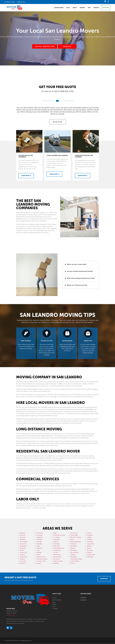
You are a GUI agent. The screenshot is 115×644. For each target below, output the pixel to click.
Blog (68, 8)
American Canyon (59, 535)
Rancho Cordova (76, 537)
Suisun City (91, 544)
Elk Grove (57, 559)
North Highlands (76, 542)
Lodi (38, 550)
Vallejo (89, 537)
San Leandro (24, 542)
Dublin (22, 550)
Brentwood (23, 557)
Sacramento (57, 557)
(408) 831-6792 (10, 615)
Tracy (38, 546)
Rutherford (57, 555)
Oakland (22, 533)
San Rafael (74, 546)
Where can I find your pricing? (77, 285)
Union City (23, 552)
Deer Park (57, 546)
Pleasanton (23, 546)
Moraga (39, 542)
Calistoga (56, 539)
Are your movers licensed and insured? (80, 271)
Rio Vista (90, 550)
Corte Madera (75, 561)
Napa (55, 533)
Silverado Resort (59, 548)
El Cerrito (40, 533)
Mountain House (42, 559)
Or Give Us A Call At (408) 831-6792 (57, 91)
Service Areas (59, 8)
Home (54, 598)
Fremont (23, 535)
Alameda (23, 548)
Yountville (57, 544)
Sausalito (90, 535)
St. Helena (57, 537)
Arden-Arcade (58, 561)
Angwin (56, 542)
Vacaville (90, 542)
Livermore (23, 544)
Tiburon (73, 563)
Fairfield (90, 539)
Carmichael (74, 535)
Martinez (39, 539)
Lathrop (39, 552)
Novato (73, 548)
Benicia (89, 546)
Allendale (90, 557)
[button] (80, 264)
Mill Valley (74, 550)
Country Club (41, 561)
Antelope (73, 544)
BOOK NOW (106, 8)
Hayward (23, 537)
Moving (82, 8)
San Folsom (74, 533)
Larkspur (73, 555)
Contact (96, 8)
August (39, 563)
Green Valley (91, 555)
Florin (72, 539)
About (75, 8)
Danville (22, 563)
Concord (23, 561)
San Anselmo (74, 552)
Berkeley (23, 539)
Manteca (39, 548)
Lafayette (39, 537)
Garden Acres (41, 557)
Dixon (89, 548)
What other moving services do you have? (81, 278)
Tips (89, 8)
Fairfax (89, 533)
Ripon (38, 555)
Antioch (22, 555)
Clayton (22, 559)
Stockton (39, 544)
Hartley (89, 552)
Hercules (39, 535)
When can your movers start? (77, 264)
